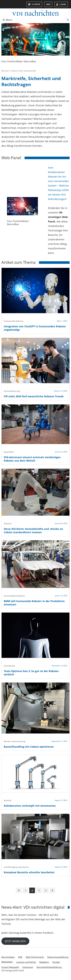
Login (61, 4)
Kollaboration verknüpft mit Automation (30, 806)
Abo (48, 4)
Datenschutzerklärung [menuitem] (58, 957)
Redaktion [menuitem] (44, 962)
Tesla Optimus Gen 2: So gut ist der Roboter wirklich (31, 673)
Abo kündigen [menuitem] (8, 957)
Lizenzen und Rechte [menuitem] (26, 962)
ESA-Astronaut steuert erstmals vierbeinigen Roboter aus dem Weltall (32, 459)
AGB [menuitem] (20, 957)
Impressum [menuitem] (28, 967)
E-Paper (34, 4)
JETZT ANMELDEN (15, 941)
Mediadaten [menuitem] (7, 962)
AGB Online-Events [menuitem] (35, 957)
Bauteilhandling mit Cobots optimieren (29, 747)
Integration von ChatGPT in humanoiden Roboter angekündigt (35, 328)
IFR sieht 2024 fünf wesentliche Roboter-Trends (34, 396)
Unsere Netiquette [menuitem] (10, 967)
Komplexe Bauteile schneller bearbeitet (29, 872)
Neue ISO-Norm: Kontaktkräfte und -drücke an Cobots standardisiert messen (33, 531)
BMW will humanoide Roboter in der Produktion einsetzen (34, 603)
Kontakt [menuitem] (56, 962)
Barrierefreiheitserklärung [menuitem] (49, 967)
